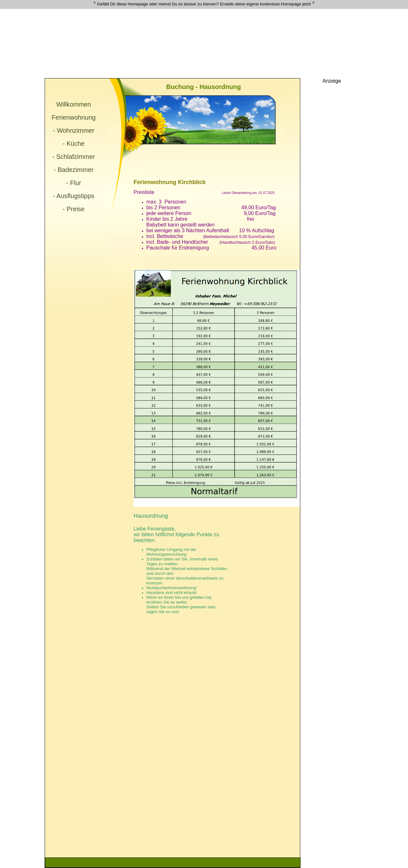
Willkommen (74, 104)
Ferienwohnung (74, 117)
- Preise (74, 209)
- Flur (74, 183)
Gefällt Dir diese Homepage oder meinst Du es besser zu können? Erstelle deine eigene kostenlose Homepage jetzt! (204, 4)
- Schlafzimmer (73, 157)
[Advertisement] (172, 24)
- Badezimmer (74, 170)
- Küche (74, 144)
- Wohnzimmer (74, 130)
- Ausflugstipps (74, 196)
